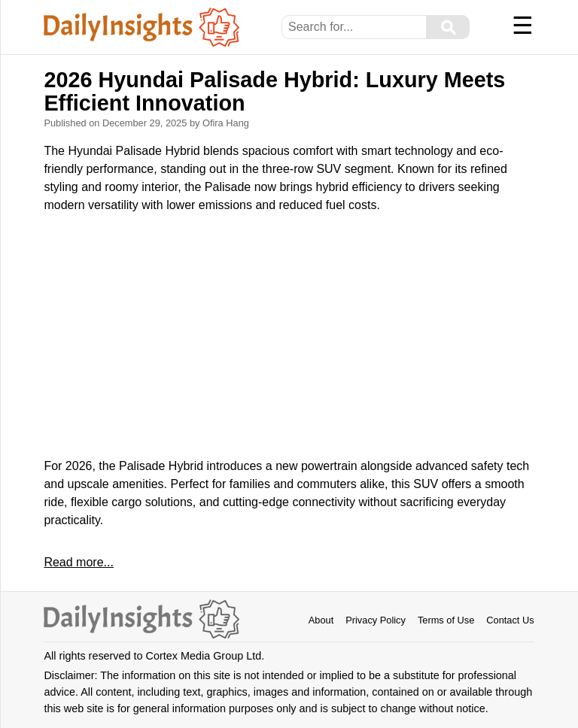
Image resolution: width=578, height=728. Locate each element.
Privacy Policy (376, 620)
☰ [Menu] (523, 26)
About (321, 620)
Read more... (78, 562)
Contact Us (510, 620)
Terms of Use (446, 620)
